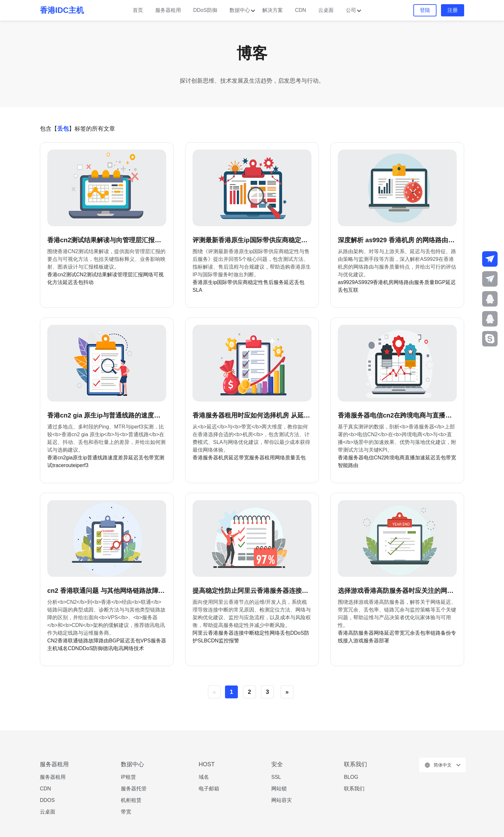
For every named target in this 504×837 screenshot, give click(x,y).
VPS (146, 641)
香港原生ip (205, 282)
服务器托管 (134, 789)
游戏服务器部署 (371, 641)
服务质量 (424, 282)
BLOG (351, 777)
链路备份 (441, 633)
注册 (453, 10)
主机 (52, 648)
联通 (73, 641)
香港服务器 (205, 458)
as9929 (346, 282)
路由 (104, 641)
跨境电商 (394, 458)
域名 (63, 648)
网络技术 (134, 648)
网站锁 (279, 789)
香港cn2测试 (62, 275)
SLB (203, 641)
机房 (223, 458)
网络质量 (285, 458)
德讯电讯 (113, 648)
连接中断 (244, 633)
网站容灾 (282, 800)
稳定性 (256, 282)
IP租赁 (128, 777)
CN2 (52, 641)
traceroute (64, 465)
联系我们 (354, 789)
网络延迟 (384, 633)
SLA (197, 290)
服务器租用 (168, 10)
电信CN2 (374, 458)
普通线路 (97, 458)
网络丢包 (280, 633)
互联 (353, 290)
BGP (440, 282)
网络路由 (404, 282)
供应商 (240, 282)
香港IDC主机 (62, 10)
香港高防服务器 (356, 633)
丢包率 (423, 633)
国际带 (225, 282)
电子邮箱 (209, 789)
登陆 (425, 10)
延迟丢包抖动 (78, 282)
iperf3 (82, 465)
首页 (138, 10)
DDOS (47, 800)
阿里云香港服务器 (213, 633)
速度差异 (118, 458)
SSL (276, 777)
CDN (301, 10)
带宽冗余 (405, 633)
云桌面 (326, 10)
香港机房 (383, 282)
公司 (351, 10)
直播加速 (415, 458)
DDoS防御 (205, 10)
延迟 (289, 282)
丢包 (299, 282)
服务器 (158, 641)
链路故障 (88, 641)
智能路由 (348, 465)
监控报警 (229, 641)
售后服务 (274, 282)
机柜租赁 (131, 800)
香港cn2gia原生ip (67, 458)
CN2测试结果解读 (97, 275)
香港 (63, 641)
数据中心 (240, 10)
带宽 (244, 458)
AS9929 (364, 282)
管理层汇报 (130, 275)
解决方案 (273, 10)
